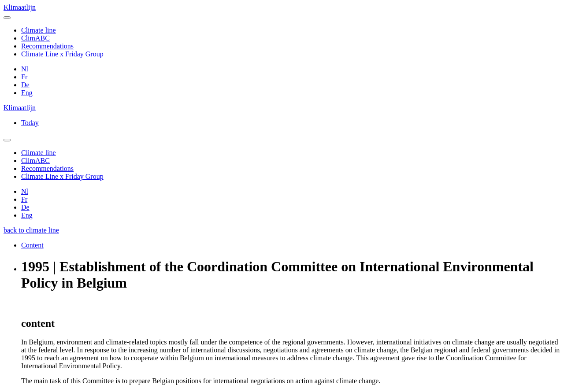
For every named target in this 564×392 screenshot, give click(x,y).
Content (32, 245)
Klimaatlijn (20, 7)
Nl (25, 69)
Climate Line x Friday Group (62, 54)
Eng (27, 93)
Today (30, 123)
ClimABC (35, 38)
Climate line (39, 30)
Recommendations (47, 46)
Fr (24, 77)
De (25, 85)
